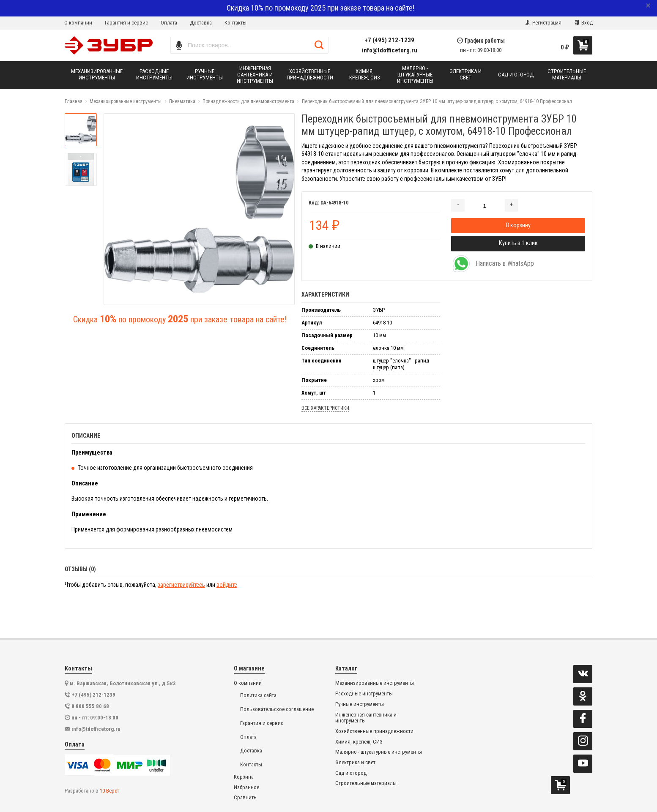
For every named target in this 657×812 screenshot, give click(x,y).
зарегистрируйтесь (181, 585)
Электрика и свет (355, 763)
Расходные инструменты (364, 694)
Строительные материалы (366, 783)
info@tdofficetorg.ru (390, 50)
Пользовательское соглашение (277, 709)
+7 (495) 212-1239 (389, 40)
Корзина (244, 777)
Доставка (201, 23)
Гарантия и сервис (126, 23)
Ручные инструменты (360, 704)
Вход (583, 23)
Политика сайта (258, 695)
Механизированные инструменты (375, 683)
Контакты (235, 23)
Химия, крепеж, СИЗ (359, 742)
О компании (78, 23)
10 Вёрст (109, 791)
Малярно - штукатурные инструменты (379, 752)
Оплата (169, 23)
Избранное (246, 787)
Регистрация (543, 23)
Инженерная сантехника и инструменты (366, 718)
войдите (227, 585)
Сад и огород (351, 773)
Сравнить (245, 798)
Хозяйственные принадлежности (374, 731)
